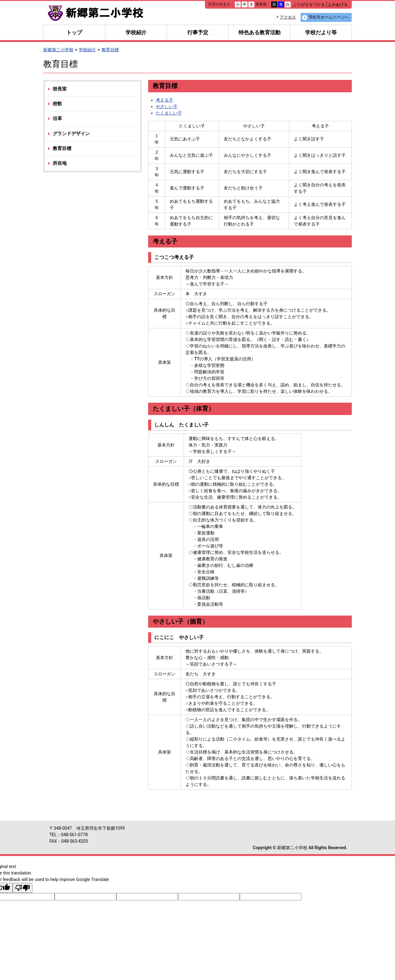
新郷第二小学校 (58, 50)
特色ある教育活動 (260, 32)
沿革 (57, 118)
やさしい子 (167, 106)
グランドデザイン (71, 134)
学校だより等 (321, 32)
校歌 (57, 104)
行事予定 (198, 32)
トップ (74, 32)
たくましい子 (169, 113)
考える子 (164, 100)
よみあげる (338, 4)
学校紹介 (136, 32)
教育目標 (110, 50)
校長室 (60, 89)
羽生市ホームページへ (329, 17)
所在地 (60, 163)
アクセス (288, 17)
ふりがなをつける (309, 4)
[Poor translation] (23, 888)
